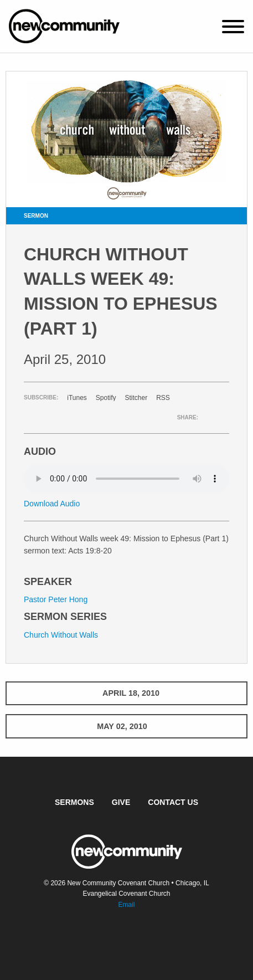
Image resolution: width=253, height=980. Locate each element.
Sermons (74, 802)
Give (121, 802)
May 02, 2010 (126, 726)
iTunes (77, 398)
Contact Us (173, 802)
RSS (163, 398)
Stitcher (136, 398)
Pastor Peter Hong (56, 599)
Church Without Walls (61, 635)
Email (126, 905)
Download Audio (52, 504)
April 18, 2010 (126, 693)
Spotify (106, 398)
